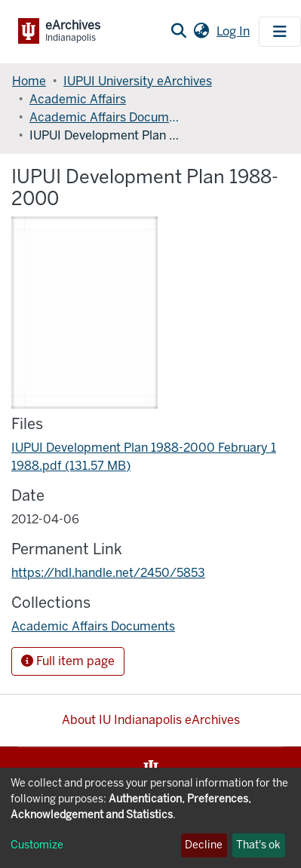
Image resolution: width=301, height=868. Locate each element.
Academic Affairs (78, 99)
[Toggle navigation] (280, 32)
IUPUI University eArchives (138, 81)
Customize (37, 845)
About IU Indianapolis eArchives (151, 720)
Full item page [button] (68, 661)
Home (29, 81)
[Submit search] (178, 32)
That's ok (258, 845)
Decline (204, 845)
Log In (235, 31)
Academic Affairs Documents (105, 117)
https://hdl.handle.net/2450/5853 (108, 573)
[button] (201, 32)
